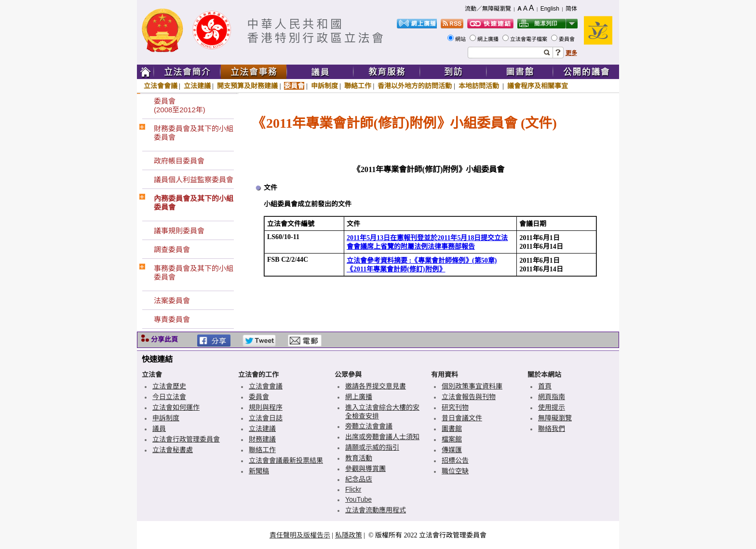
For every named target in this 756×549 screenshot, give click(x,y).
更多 (571, 53)
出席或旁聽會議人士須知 (382, 437)
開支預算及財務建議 (247, 86)
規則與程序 (266, 407)
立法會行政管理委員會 (186, 439)
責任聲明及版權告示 (300, 535)
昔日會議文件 (462, 418)
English (550, 9)
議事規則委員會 (179, 231)
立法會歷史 (169, 386)
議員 (159, 428)
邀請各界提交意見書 (376, 386)
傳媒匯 (452, 450)
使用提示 (552, 407)
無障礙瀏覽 (555, 418)
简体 (571, 9)
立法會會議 (161, 86)
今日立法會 (169, 397)
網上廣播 (489, 39)
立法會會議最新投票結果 (286, 460)
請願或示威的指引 (372, 447)
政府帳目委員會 (179, 161)
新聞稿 (259, 471)
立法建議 (197, 86)
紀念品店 (359, 479)
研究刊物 (455, 407)
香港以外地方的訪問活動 (415, 86)
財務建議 (262, 439)
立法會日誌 (266, 418)
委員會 (567, 39)
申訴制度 (324, 86)
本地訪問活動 (480, 86)
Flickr (353, 489)
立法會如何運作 (176, 407)
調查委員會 (172, 249)
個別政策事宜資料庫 (472, 386)
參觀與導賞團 (365, 469)
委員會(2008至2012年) (180, 105)
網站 (461, 39)
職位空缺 (455, 471)
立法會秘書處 (173, 450)
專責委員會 (172, 319)
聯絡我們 (552, 428)
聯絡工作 (358, 86)
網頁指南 (552, 397)
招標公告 (455, 460)
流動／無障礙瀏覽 (488, 9)
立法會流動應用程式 (376, 510)
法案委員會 (172, 301)
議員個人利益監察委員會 (194, 180)
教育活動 (359, 458)
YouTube (358, 499)
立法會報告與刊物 (469, 397)
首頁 (545, 386)
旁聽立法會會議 (369, 426)
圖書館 (452, 428)
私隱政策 (349, 535)
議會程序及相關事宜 (538, 86)
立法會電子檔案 (529, 39)
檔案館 (452, 439)
